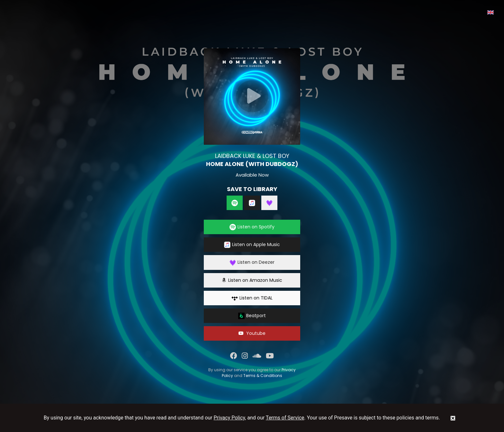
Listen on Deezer (252, 262)
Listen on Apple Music (252, 245)
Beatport (252, 316)
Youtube (252, 333)
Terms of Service (285, 418)
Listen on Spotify (252, 227)
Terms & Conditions (263, 376)
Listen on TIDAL (252, 298)
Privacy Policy (230, 418)
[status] (453, 418)
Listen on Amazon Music (252, 280)
